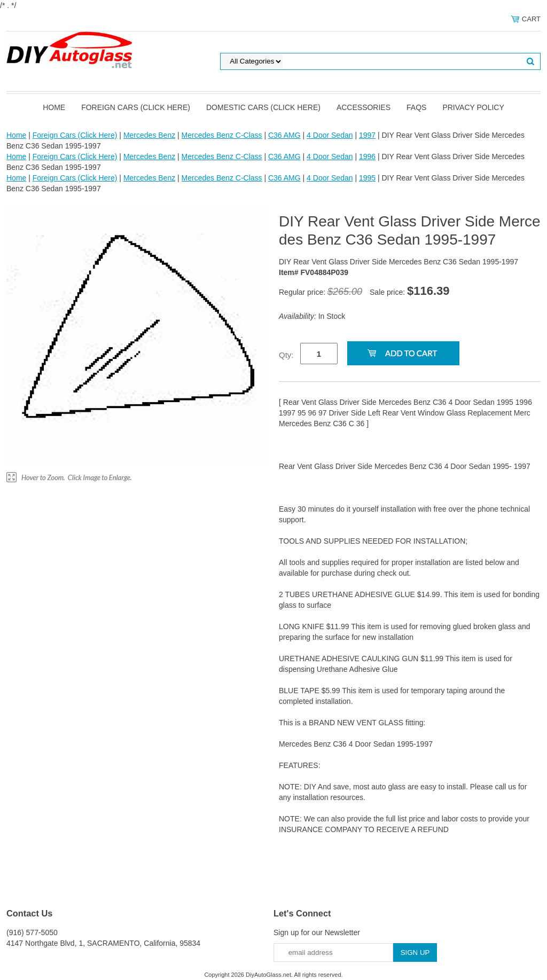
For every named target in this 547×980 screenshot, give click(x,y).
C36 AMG (284, 135)
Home (54, 107)
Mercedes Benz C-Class (222, 135)
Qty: (286, 355)
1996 (367, 156)
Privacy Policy (473, 107)
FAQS (416, 107)
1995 (367, 178)
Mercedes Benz (149, 135)
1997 (367, 135)
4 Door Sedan (330, 135)
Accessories (364, 107)
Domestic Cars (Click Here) (263, 107)
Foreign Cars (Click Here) (136, 107)
